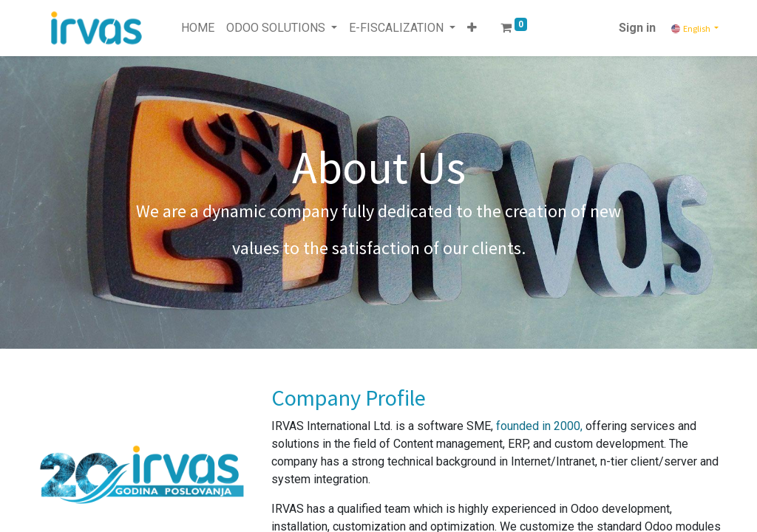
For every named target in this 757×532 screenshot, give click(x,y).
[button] (472, 28)
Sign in (637, 28)
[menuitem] (198, 28)
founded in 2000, (539, 426)
